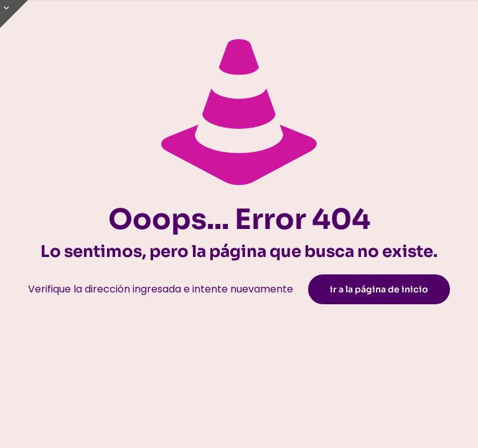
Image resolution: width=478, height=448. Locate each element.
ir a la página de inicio (379, 289)
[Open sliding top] (14, 14)
